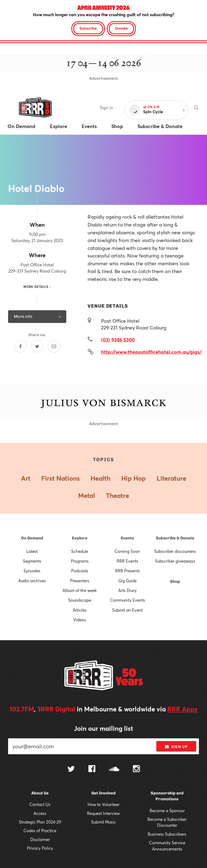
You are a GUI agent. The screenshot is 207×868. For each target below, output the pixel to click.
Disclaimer (40, 839)
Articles (80, 610)
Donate (121, 28)
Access (40, 813)
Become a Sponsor (167, 811)
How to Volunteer (103, 804)
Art (26, 478)
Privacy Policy (40, 848)
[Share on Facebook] (20, 346)
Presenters (80, 581)
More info (37, 316)
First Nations (61, 478)
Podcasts (80, 571)
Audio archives (32, 581)
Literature (171, 478)
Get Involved (103, 793)
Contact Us (40, 804)
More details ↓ (37, 287)
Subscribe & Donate (175, 538)
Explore (80, 538)
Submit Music (103, 822)
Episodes (32, 571)
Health (101, 478)
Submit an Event (127, 610)
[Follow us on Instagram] (136, 769)
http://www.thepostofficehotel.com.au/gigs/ (151, 352)
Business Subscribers (167, 834)
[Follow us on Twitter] (71, 769)
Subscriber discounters (175, 551)
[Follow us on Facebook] (92, 769)
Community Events (127, 600)
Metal (87, 495)
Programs (80, 561)
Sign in (106, 107)
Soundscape (80, 600)
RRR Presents (127, 571)
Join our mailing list (103, 728)
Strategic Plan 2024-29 (40, 822)
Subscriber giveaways (175, 561)
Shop (175, 581)
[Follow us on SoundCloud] (114, 769)
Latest (32, 551)
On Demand (32, 538)
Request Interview (103, 813)
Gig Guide (127, 581)
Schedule (80, 551)
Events (127, 538)
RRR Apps (182, 709)
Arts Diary (127, 590)
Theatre (118, 495)
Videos (80, 620)
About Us (40, 793)
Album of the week (80, 590)
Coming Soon (127, 551)
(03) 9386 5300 (118, 340)
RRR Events (127, 561)
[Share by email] (54, 346)
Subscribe (88, 28)
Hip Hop (134, 478)
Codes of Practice (40, 831)
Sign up (176, 747)
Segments (32, 561)
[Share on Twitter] (37, 346)
